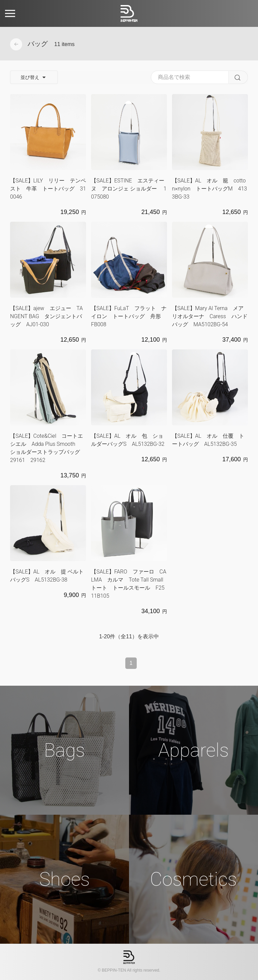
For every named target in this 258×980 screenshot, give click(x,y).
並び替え (34, 78)
